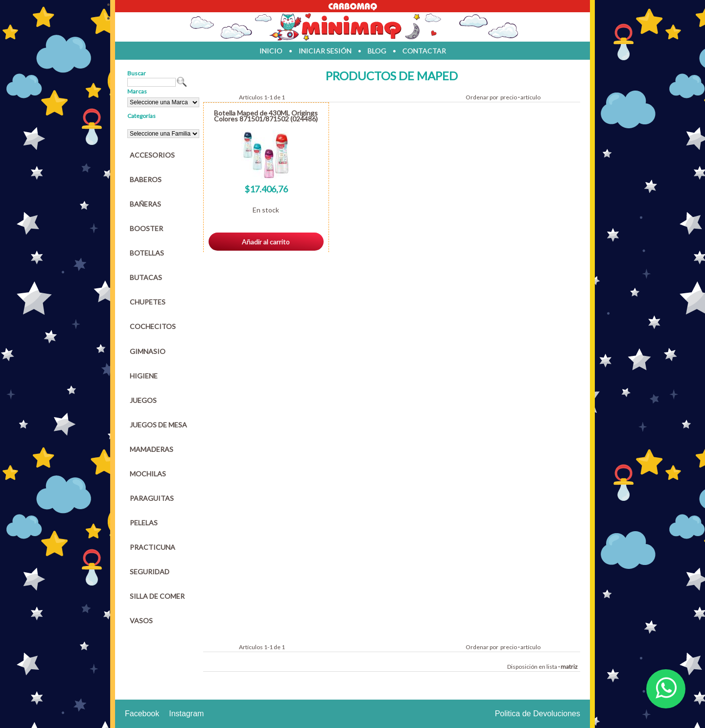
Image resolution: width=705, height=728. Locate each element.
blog (377, 51)
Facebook (142, 714)
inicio (271, 51)
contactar (424, 51)
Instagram (186, 714)
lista (552, 667)
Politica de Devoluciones (538, 714)
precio (509, 97)
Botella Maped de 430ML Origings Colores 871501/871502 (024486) (266, 116)
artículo (530, 97)
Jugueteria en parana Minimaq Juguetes (352, 27)
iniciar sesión (325, 51)
